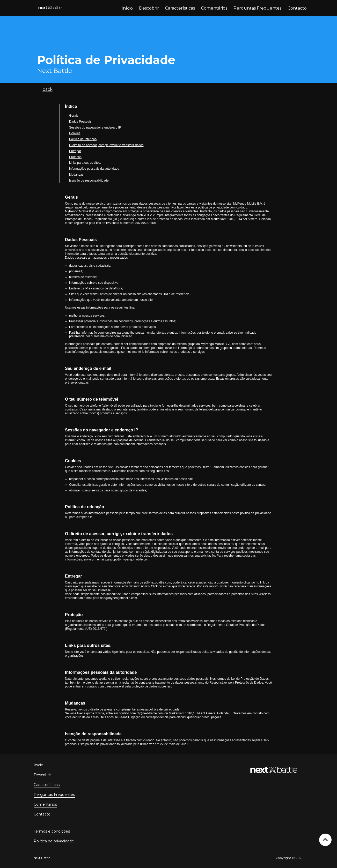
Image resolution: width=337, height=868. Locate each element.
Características (180, 8)
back (47, 89)
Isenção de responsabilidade (89, 181)
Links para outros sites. (85, 163)
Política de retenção (83, 139)
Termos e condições (52, 831)
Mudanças (76, 175)
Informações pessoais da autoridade (94, 169)
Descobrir (149, 8)
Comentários (214, 8)
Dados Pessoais (80, 122)
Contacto (297, 8)
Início (127, 8)
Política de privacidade (54, 841)
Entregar (75, 151)
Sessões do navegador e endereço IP (95, 128)
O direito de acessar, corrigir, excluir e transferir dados (106, 145)
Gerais (74, 116)
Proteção (75, 157)
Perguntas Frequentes (257, 8)
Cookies (75, 133)
